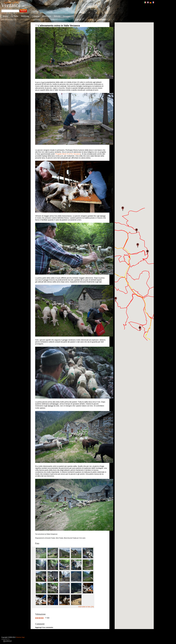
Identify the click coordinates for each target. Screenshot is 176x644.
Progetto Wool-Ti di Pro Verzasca (68, 154)
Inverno (67, 16)
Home (5, 16)
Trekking (25, 16)
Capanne (36, 16)
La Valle (15, 16)
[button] (116, 299)
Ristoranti (47, 16)
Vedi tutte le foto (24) (86, 607)
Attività (57, 16)
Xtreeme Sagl (20, 637)
